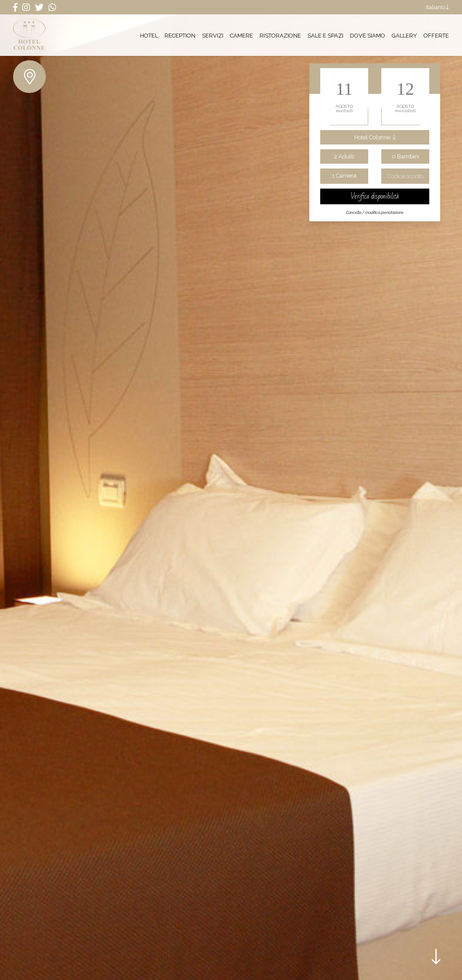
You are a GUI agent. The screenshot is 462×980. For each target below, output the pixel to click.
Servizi (213, 35)
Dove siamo (368, 35)
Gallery (404, 35)
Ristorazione (280, 35)
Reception (180, 35)
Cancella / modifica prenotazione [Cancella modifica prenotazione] (375, 213)
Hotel (149, 35)
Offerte (436, 35)
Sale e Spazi (325, 35)
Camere (241, 35)
